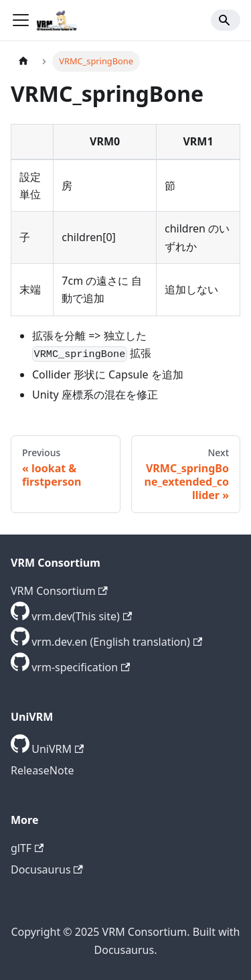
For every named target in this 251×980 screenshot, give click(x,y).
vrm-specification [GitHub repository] (81, 667)
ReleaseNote (42, 770)
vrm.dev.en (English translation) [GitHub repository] (117, 642)
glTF (27, 848)
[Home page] (23, 61)
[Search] (226, 20)
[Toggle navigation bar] (21, 20)
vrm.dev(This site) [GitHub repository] (82, 616)
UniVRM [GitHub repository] (58, 749)
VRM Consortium (59, 591)
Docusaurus (47, 869)
